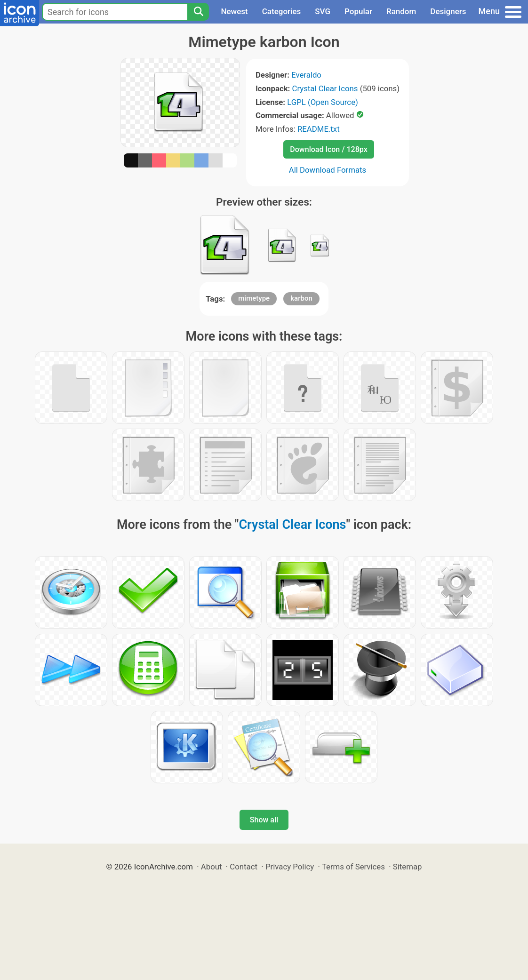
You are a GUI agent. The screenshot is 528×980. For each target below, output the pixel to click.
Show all (264, 820)
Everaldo (306, 75)
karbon (301, 298)
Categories (282, 11)
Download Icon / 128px (328, 149)
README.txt (319, 129)
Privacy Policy (290, 867)
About (212, 867)
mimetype (254, 298)
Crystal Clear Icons (325, 88)
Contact (244, 867)
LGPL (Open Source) (323, 102)
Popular (358, 11)
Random (401, 11)
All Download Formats (328, 170)
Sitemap (408, 867)
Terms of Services (353, 867)
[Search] (198, 12)
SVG (323, 11)
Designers (448, 11)
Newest (234, 11)
